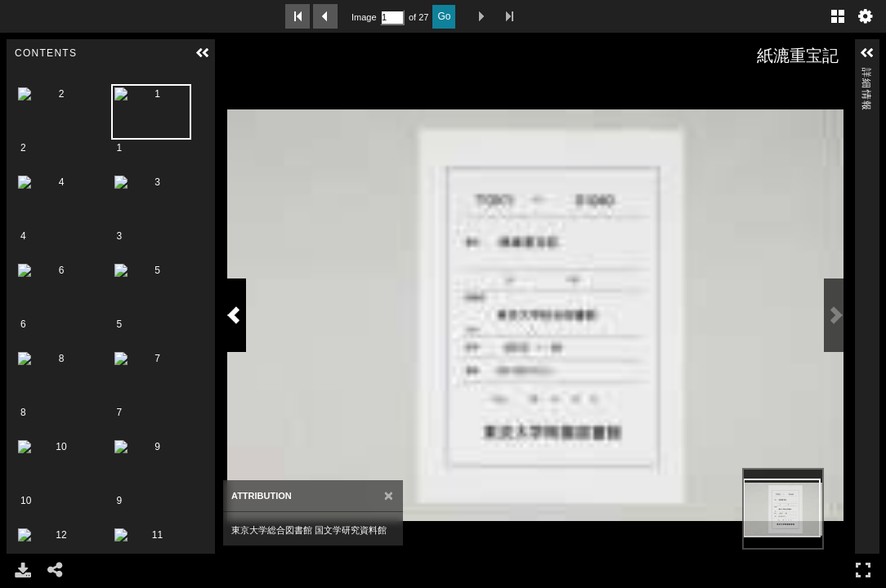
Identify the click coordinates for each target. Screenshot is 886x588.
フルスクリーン (863, 570)
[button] (203, 53)
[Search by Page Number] (392, 18)
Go (444, 16)
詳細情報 (866, 75)
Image (364, 17)
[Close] (368, 521)
